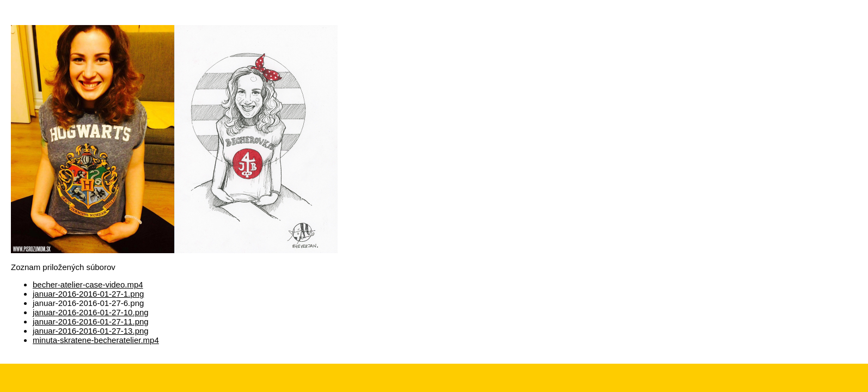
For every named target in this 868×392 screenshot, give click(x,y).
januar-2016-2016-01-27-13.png (91, 331)
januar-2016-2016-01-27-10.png (91, 312)
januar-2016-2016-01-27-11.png (91, 321)
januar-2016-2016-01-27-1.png (88, 294)
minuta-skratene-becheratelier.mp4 (96, 340)
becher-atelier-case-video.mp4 (88, 284)
